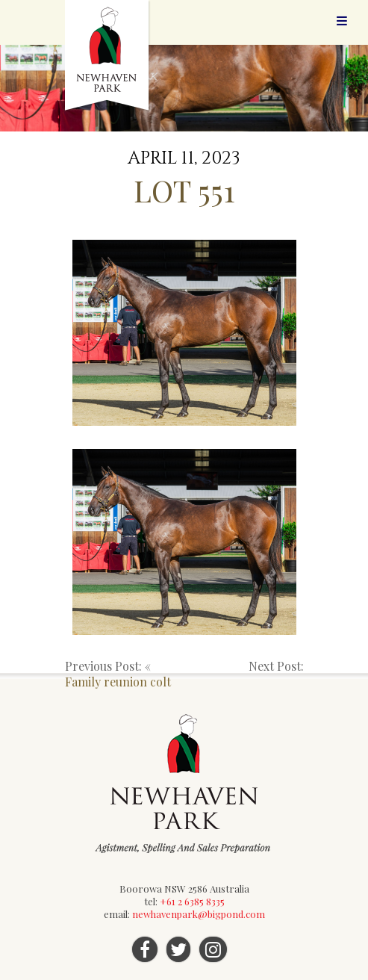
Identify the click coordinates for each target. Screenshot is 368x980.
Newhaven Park (108, 56)
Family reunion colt (118, 682)
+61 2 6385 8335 (192, 901)
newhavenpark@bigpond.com (199, 914)
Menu (342, 21)
